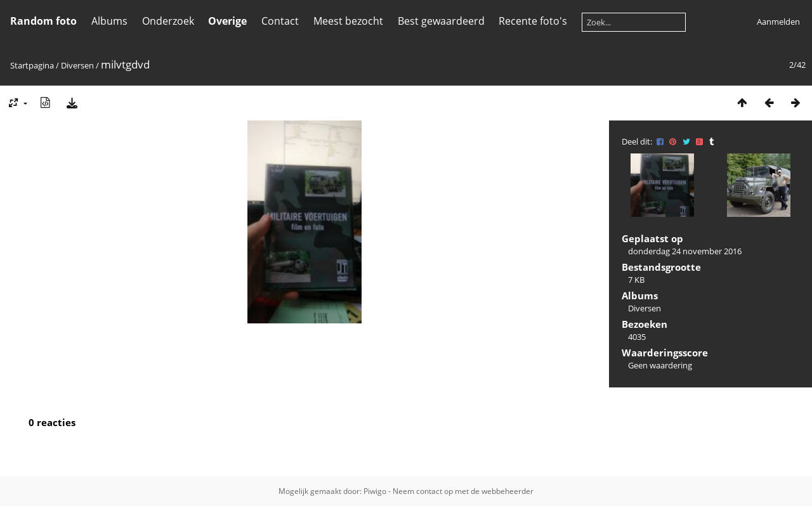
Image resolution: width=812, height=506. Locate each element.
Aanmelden (778, 22)
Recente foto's (533, 21)
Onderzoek (168, 21)
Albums (109, 21)
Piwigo (375, 491)
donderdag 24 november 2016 (685, 251)
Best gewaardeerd (441, 21)
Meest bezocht (348, 21)
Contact (280, 21)
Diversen (77, 65)
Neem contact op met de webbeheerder (463, 491)
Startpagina (32, 65)
